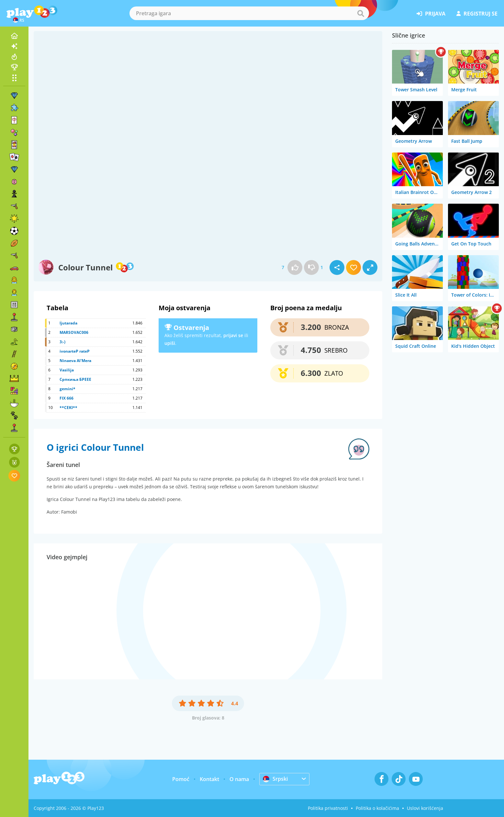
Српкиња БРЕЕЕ (75, 379)
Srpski (275, 779)
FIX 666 (67, 398)
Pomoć (181, 779)
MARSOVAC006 (74, 332)
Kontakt (209, 779)
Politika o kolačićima (377, 808)
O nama (239, 779)
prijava (431, 14)
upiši (170, 343)
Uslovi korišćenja (425, 808)
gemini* (67, 389)
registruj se (477, 14)
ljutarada (68, 323)
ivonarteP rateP (75, 351)
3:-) (62, 342)
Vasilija (67, 370)
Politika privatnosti (328, 808)
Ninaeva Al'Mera (75, 361)
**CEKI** (68, 408)
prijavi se (233, 335)
